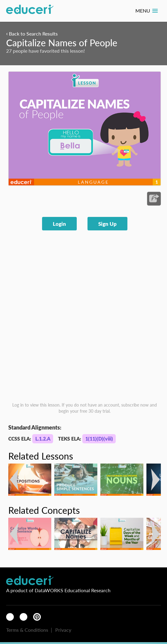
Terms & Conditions (27, 630)
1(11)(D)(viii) (99, 439)
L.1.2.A (43, 439)
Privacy (63, 630)
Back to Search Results (32, 34)
